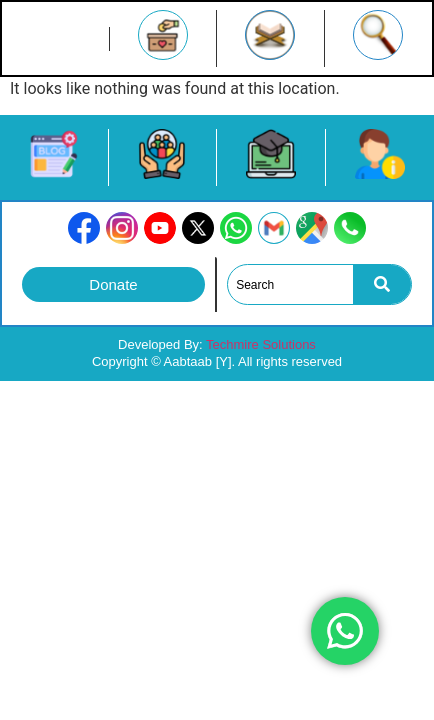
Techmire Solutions (261, 344)
